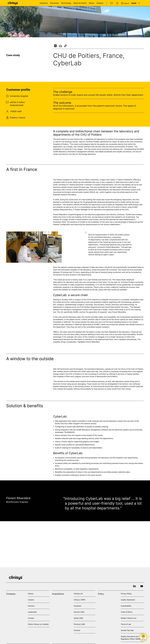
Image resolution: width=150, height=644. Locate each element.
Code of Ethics (127, 612)
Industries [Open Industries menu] (54, 3)
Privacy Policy (126, 594)
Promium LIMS (79, 624)
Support (117, 3)
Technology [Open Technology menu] (66, 3)
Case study (13, 55)
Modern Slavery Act (129, 618)
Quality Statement (128, 600)
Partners (31, 606)
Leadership (32, 612)
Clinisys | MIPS (80, 600)
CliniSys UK (78, 594)
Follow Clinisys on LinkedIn (38, 624)
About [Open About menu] (91, 3)
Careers (100, 3)
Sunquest (77, 606)
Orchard (77, 630)
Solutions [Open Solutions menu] (44, 3)
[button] (126, 3)
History (31, 594)
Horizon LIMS (79, 612)
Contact (112, 3)
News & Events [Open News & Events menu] (80, 3)
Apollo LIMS (78, 618)
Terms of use (126, 624)
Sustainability (126, 606)
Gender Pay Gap (127, 630)
